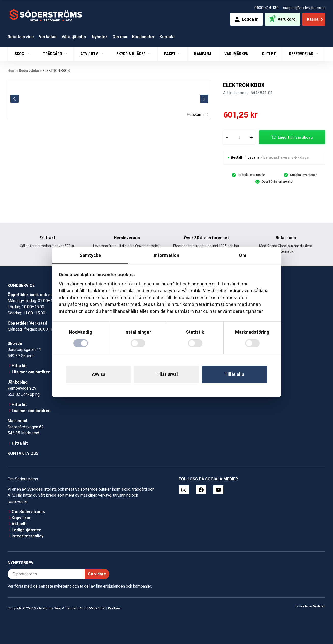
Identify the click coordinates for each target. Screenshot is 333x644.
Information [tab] (167, 255)
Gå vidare (97, 574)
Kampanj (203, 54)
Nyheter (100, 37)
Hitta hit (19, 366)
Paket (170, 54)
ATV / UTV (90, 54)
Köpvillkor (21, 518)
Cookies (114, 608)
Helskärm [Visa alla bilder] (197, 115)
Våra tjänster (74, 37)
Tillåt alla (234, 374)
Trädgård (53, 54)
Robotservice (21, 37)
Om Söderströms (28, 512)
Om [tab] (243, 255)
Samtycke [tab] (90, 255)
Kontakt (167, 37)
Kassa (315, 19)
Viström (319, 606)
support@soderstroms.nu (304, 8)
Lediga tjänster (26, 530)
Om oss (120, 37)
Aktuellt (19, 524)
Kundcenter (143, 37)
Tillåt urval (167, 374)
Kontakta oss (23, 453)
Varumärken (236, 54)
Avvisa (99, 374)
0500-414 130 (266, 8)
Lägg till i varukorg (295, 137)
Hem (12, 71)
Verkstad (48, 37)
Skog (20, 54)
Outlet (269, 54)
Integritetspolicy (28, 536)
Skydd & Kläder (132, 54)
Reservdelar (302, 54)
